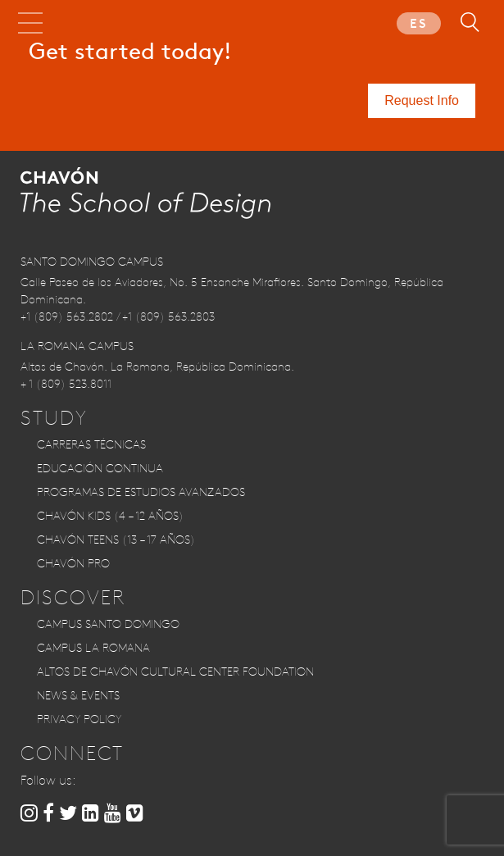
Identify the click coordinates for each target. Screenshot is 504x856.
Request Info (422, 100)
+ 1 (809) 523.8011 (66, 384)
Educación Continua (100, 468)
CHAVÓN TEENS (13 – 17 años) (116, 540)
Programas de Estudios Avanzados (141, 492)
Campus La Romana (93, 648)
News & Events (78, 695)
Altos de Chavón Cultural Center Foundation (175, 672)
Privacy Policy (79, 719)
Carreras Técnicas (91, 444)
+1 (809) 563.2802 (67, 316)
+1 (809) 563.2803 (168, 316)
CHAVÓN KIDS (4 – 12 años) (110, 516)
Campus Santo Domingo (108, 624)
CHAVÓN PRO (73, 563)
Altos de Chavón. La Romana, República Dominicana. (157, 367)
